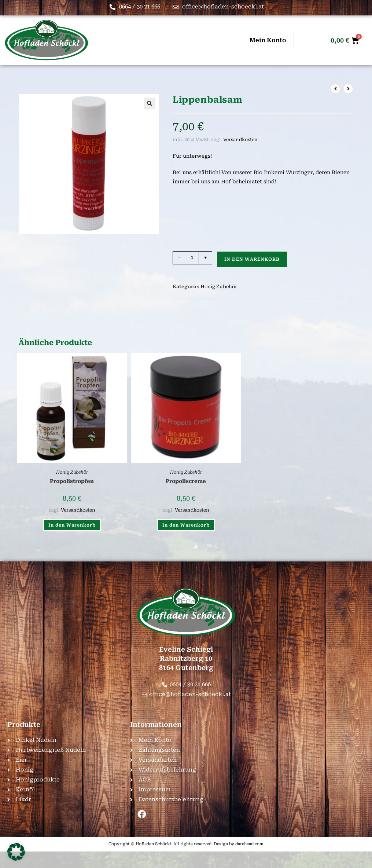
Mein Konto (268, 40)
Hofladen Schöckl (153, 844)
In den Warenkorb (252, 259)
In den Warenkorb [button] (72, 525)
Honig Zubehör (219, 287)
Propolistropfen (72, 481)
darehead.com (249, 844)
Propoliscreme (186, 481)
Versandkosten (240, 140)
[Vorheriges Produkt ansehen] (335, 89)
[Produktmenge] (192, 258)
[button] (150, 103)
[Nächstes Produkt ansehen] (348, 89)
